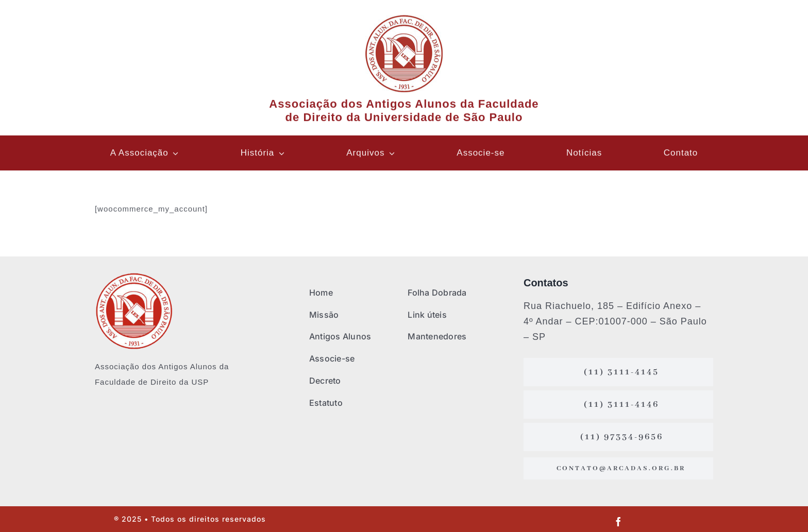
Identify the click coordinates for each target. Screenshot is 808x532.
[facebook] (619, 522)
